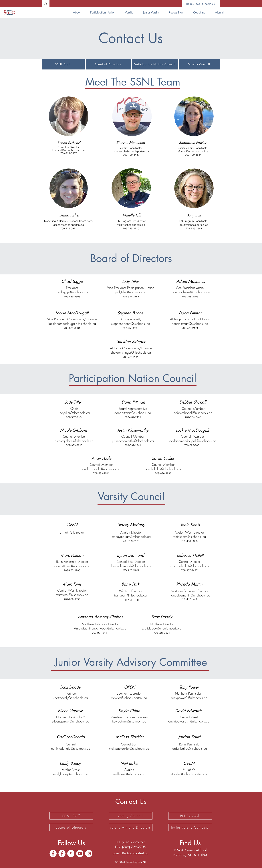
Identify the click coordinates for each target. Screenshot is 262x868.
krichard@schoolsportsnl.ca (69, 150)
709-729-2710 (131, 228)
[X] (71, 854)
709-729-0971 (69, 228)
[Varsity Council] (200, 64)
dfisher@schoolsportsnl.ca (69, 225)
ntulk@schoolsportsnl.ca (131, 225)
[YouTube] (80, 854)
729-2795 (138, 842)
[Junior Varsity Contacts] (190, 827)
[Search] (46, 4)
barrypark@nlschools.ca (130, 595)
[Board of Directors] (108, 64)
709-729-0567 (69, 153)
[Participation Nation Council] (155, 64)
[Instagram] (89, 854)
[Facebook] (53, 854)
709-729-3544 (194, 228)
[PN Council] (190, 816)
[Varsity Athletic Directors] (131, 827)
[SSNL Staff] (63, 64)
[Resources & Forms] (201, 4)
